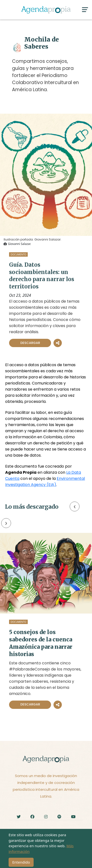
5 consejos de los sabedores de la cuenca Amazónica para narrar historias (41, 643)
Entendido (21, 862)
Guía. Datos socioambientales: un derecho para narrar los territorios (42, 276)
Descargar (30, 343)
